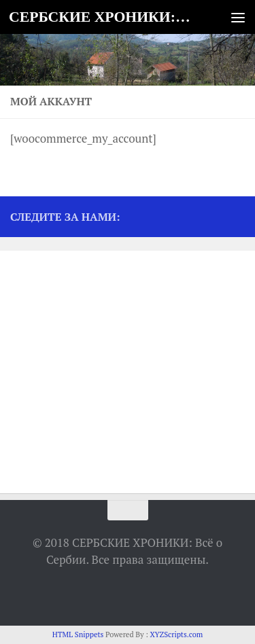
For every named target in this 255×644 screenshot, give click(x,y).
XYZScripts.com (176, 634)
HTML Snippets (78, 634)
